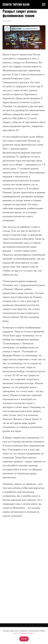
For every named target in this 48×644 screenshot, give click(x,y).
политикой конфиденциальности (24, 633)
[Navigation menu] (44, 4)
